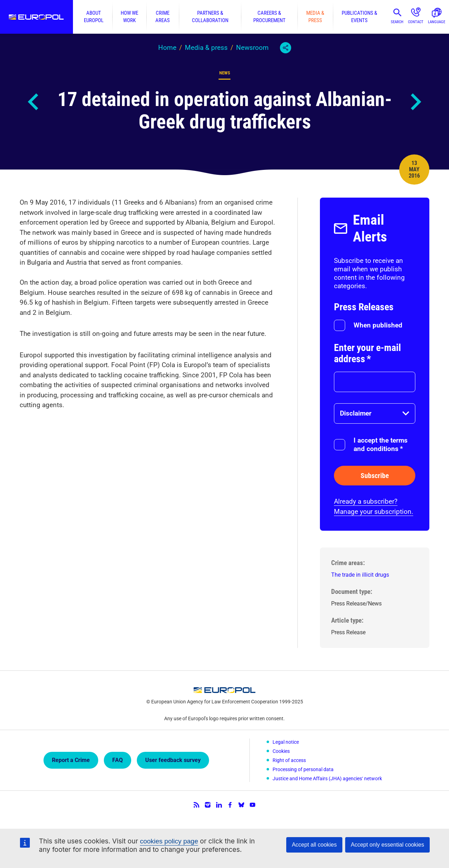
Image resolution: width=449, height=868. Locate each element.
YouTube (253, 805)
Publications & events (359, 17)
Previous (34, 102)
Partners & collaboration (210, 17)
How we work (129, 17)
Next (415, 102)
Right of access (289, 760)
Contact (416, 22)
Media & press (315, 17)
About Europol (94, 17)
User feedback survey (173, 760)
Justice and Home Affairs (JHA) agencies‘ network (327, 778)
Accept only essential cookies (387, 845)
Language (437, 22)
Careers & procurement (269, 17)
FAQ (118, 760)
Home (167, 48)
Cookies (281, 751)
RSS (196, 805)
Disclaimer (356, 413)
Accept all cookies (314, 845)
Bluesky (241, 805)
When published (378, 325)
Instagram (208, 805)
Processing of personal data (303, 769)
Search (397, 22)
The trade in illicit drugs (360, 575)
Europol (36, 17)
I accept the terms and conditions (381, 445)
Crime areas (163, 17)
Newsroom (252, 48)
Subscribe (375, 476)
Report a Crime (71, 760)
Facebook (230, 805)
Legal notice (286, 742)
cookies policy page (169, 841)
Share (286, 48)
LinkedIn (219, 805)
